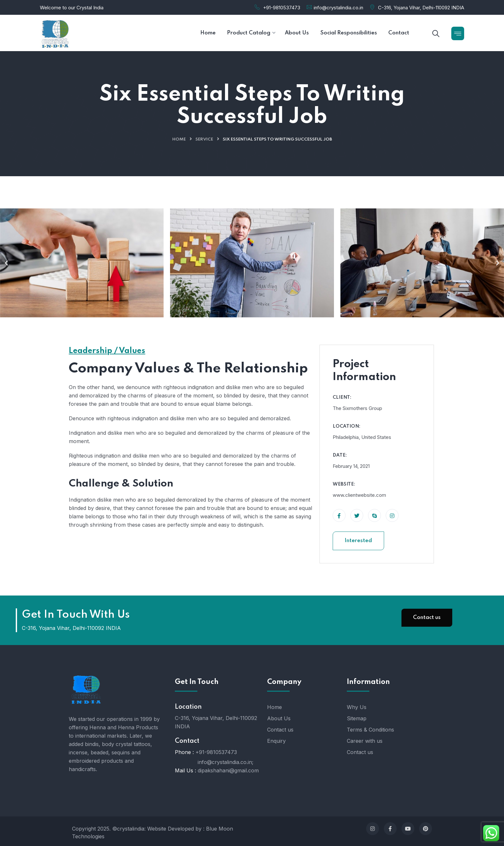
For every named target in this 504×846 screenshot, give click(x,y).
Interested (358, 541)
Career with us (365, 741)
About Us (279, 718)
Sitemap (357, 718)
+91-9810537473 (282, 8)
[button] (6, 263)
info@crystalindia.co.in (338, 8)
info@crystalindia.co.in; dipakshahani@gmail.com (228, 766)
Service (204, 139)
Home (179, 139)
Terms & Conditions (370, 730)
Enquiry (276, 741)
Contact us (427, 618)
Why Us (357, 707)
